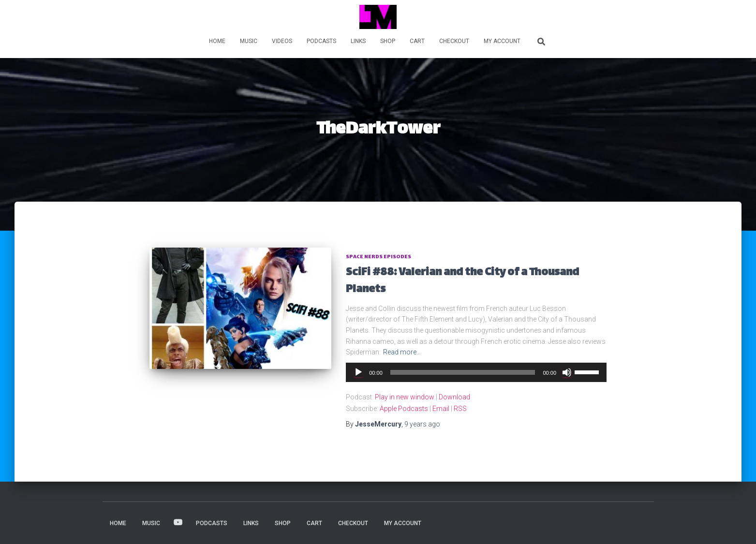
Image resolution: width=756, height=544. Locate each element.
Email (441, 409)
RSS (460, 409)
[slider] (463, 372)
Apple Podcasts (404, 409)
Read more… (402, 352)
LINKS (358, 41)
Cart (417, 41)
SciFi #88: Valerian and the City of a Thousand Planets (462, 281)
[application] (476, 372)
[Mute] (567, 372)
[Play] (358, 372)
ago (422, 424)
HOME (217, 41)
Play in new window (405, 397)
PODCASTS (321, 41)
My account (502, 41)
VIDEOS (282, 41)
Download (454, 397)
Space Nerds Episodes (378, 257)
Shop (388, 41)
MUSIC (249, 41)
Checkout (454, 41)
